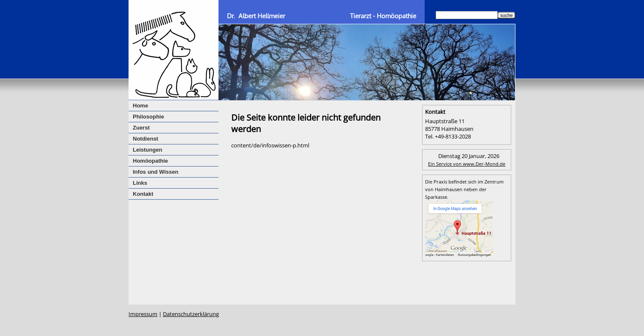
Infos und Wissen (156, 172)
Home (140, 106)
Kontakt (143, 194)
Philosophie (148, 117)
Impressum (143, 314)
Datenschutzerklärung (191, 314)
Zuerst (141, 128)
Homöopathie (150, 161)
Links (140, 183)
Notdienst (146, 139)
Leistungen (147, 150)
